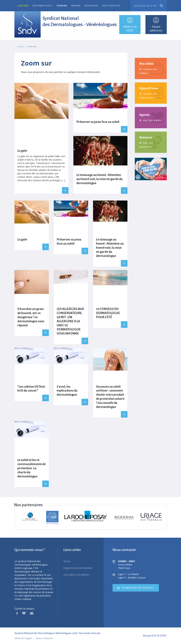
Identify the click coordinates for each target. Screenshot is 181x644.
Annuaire (76, 6)
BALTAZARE (159, 636)
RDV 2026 (22, 6)
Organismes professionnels (78, 568)
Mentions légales (23, 639)
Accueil (20, 47)
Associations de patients (76, 575)
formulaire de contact (138, 588)
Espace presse (91, 6)
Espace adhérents (156, 25)
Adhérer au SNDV (130, 25)
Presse (67, 562)
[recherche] (149, 6)
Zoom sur (62, 6)
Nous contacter (111, 6)
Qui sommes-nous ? (42, 6)
